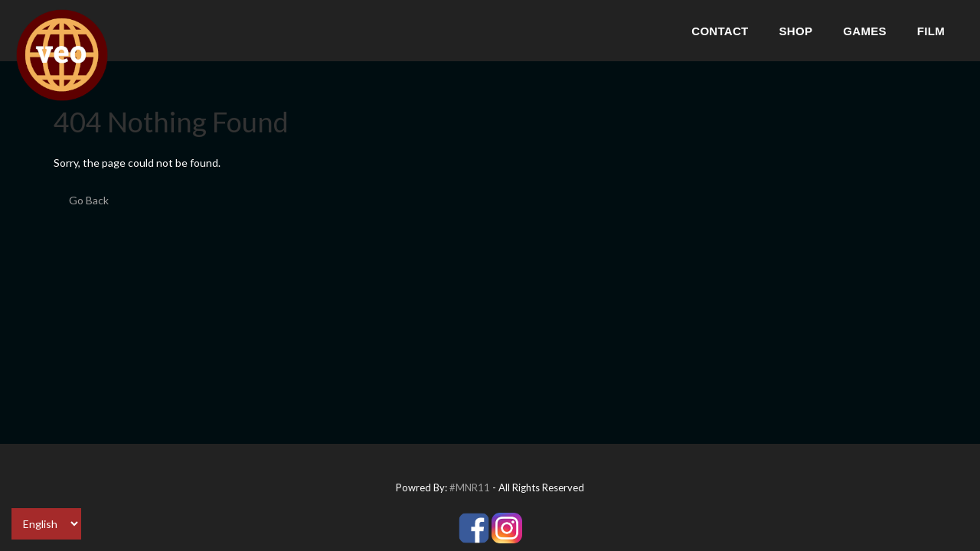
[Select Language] (46, 524)
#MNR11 (470, 487)
